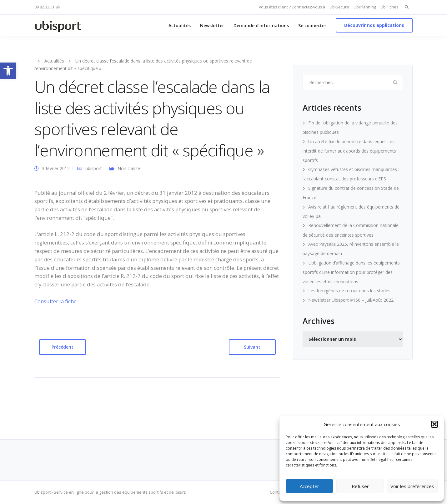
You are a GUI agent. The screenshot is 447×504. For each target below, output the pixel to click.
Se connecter (312, 25)
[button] (8, 71)
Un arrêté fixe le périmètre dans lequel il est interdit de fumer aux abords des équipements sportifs (349, 151)
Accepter (309, 486)
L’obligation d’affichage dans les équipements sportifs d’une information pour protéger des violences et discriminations (351, 272)
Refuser (360, 486)
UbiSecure (339, 7)
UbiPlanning (365, 7)
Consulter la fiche (55, 301)
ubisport (94, 168)
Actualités (180, 25)
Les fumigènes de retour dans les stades (349, 291)
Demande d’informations (261, 25)
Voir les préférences (412, 486)
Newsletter (212, 25)
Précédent (63, 347)
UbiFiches (389, 7)
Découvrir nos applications (374, 25)
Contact (277, 492)
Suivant (252, 347)
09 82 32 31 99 (47, 7)
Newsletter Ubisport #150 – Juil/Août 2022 (351, 300)
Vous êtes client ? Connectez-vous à (292, 7)
